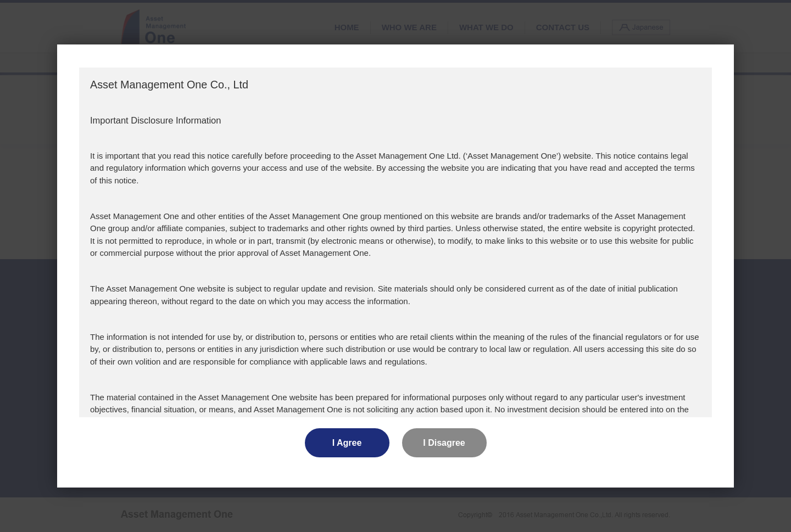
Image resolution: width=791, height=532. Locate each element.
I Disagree (444, 443)
